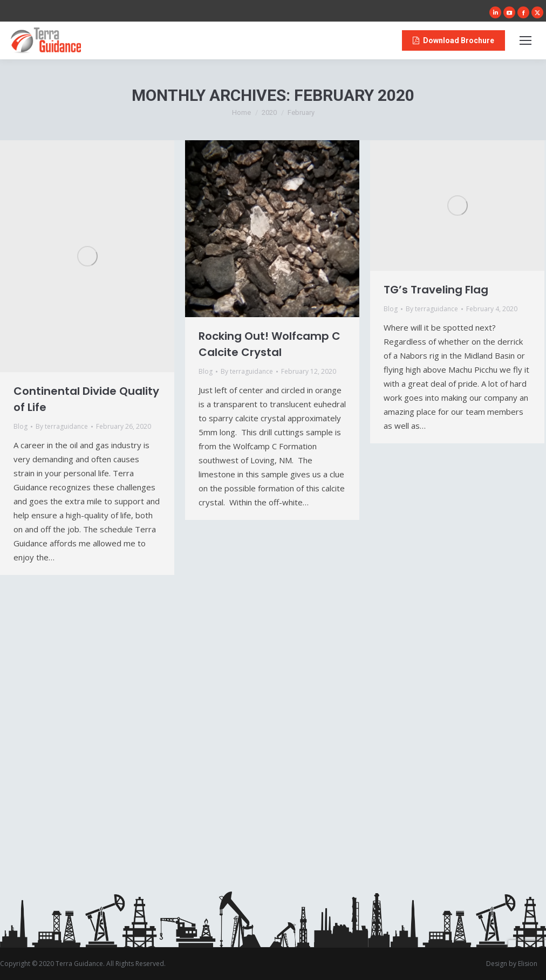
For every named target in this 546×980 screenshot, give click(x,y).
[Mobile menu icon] (525, 40)
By (62, 426)
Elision (528, 964)
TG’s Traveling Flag (436, 290)
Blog (21, 426)
